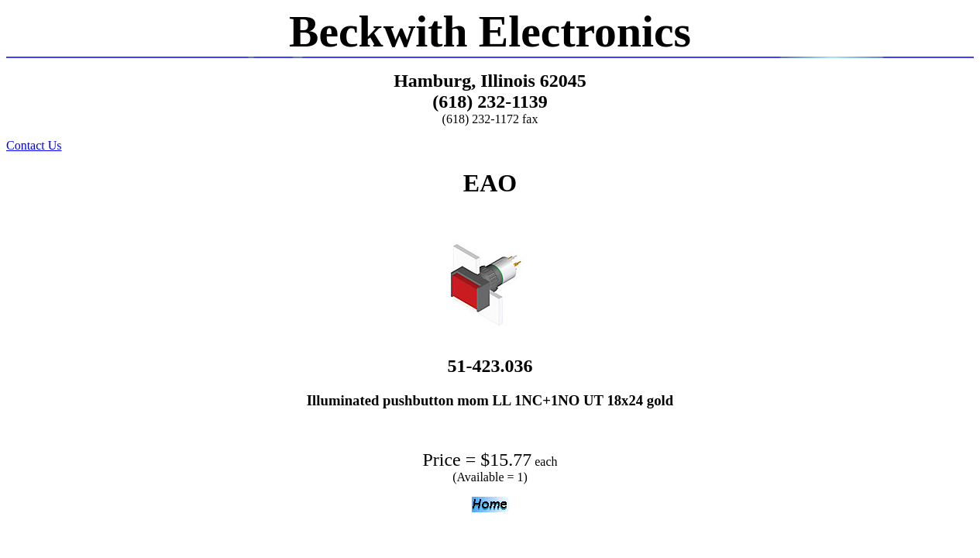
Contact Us (34, 145)
